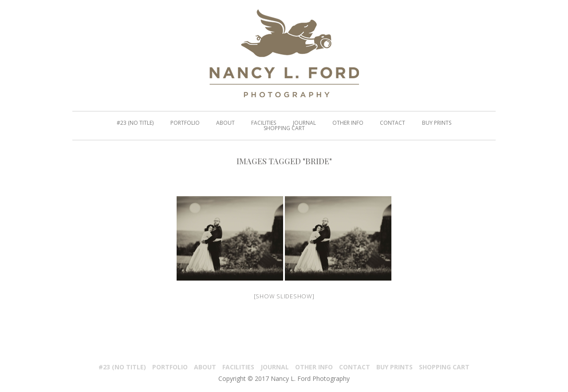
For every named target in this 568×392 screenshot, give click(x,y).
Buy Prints (394, 367)
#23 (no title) (122, 367)
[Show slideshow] (284, 296)
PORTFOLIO (170, 367)
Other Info (314, 367)
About (205, 367)
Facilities (238, 367)
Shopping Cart (444, 367)
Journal (275, 367)
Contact (355, 367)
